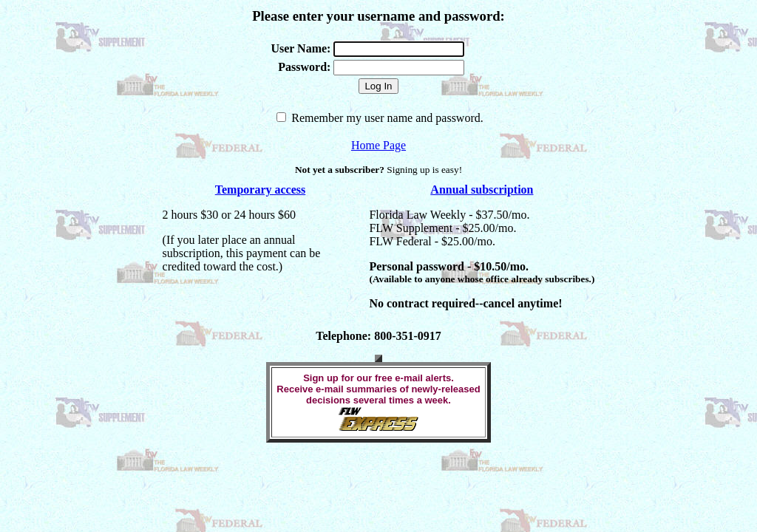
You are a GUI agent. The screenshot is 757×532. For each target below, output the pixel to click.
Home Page (378, 145)
